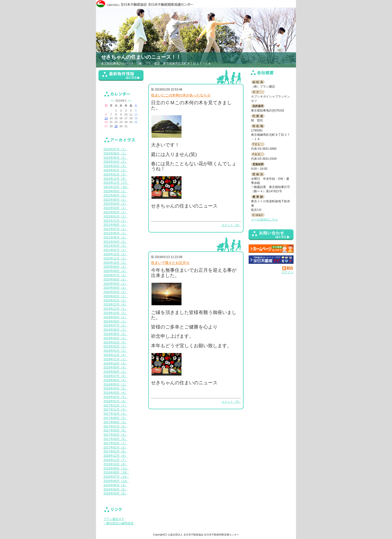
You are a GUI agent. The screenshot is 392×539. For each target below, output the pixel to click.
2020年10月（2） (115, 263)
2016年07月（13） (116, 477)
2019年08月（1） (115, 321)
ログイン (287, 272)
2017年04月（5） (115, 439)
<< (112, 101)
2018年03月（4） (115, 393)
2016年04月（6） (115, 489)
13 (106, 118)
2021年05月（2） (115, 237)
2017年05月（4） (115, 435)
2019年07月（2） (115, 325)
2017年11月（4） (115, 409)
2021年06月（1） (115, 233)
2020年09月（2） (115, 267)
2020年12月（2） (115, 254)
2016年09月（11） (116, 468)
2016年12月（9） (115, 456)
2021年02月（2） (115, 246)
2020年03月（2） (115, 292)
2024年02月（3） (115, 170)
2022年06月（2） (115, 195)
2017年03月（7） (115, 443)
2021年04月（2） (115, 242)
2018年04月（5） (115, 388)
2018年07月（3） (115, 376)
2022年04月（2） (115, 204)
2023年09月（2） (115, 191)
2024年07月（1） (115, 149)
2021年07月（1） (115, 229)
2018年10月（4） (115, 363)
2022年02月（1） (115, 212)
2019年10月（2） (115, 313)
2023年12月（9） (115, 179)
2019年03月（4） (115, 342)
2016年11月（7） (115, 460)
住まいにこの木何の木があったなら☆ (181, 95)
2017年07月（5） (115, 426)
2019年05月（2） (115, 334)
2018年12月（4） (115, 355)
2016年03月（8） (115, 493)
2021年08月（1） (115, 225)
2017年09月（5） (115, 418)
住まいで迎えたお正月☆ (170, 263)
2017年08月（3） (115, 422)
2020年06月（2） (115, 279)
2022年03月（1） (115, 208)
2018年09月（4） (115, 367)
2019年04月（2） (115, 338)
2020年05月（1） (115, 284)
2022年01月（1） (115, 216)
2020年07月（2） (115, 275)
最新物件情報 (121, 77)
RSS (288, 268)
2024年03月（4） (115, 166)
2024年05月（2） (115, 158)
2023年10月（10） (116, 187)
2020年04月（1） (115, 288)
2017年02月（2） (115, 447)
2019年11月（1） (115, 309)
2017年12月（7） (115, 405)
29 (116, 126)
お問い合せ (271, 235)
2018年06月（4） (115, 380)
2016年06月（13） (116, 481)
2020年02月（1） (115, 296)
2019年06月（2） (115, 330)
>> (130, 101)
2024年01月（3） (115, 174)
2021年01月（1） (115, 250)
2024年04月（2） (115, 162)
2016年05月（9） (115, 485)
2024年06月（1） (115, 153)
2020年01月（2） (115, 300)
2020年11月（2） (115, 258)
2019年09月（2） (115, 317)
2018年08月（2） (115, 372)
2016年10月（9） (115, 464)
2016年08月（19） (116, 472)
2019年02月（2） (115, 346)
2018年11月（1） (115, 359)
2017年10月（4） (115, 414)
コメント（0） (231, 225)
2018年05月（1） (115, 384)
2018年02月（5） (115, 397)
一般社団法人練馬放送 (118, 523)
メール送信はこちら (264, 219)
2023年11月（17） (116, 183)
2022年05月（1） (115, 200)
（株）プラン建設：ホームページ (271, 248)
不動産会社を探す (271, 259)
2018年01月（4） (115, 401)
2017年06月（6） (115, 430)
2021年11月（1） (115, 221)
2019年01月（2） (115, 351)
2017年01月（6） (115, 451)
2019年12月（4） (115, 304)
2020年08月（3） (115, 271)
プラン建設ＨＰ (114, 519)
